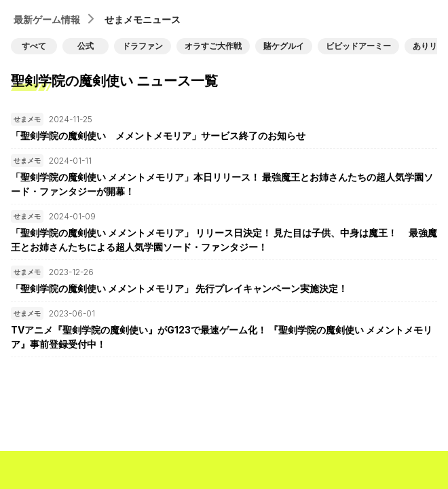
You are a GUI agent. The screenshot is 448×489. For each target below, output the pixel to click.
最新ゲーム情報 (47, 19)
